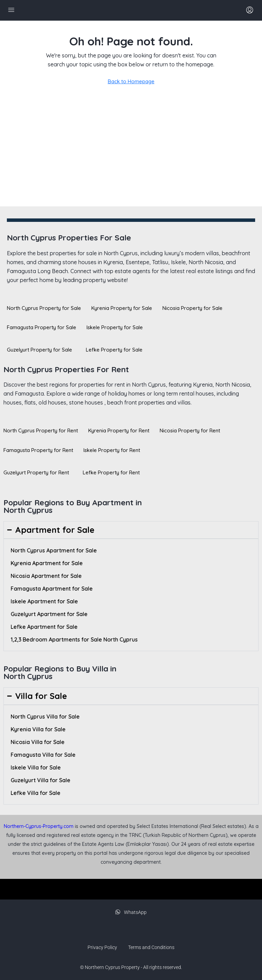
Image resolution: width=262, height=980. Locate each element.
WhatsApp (131, 912)
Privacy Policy (102, 947)
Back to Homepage (131, 81)
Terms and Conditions (151, 947)
